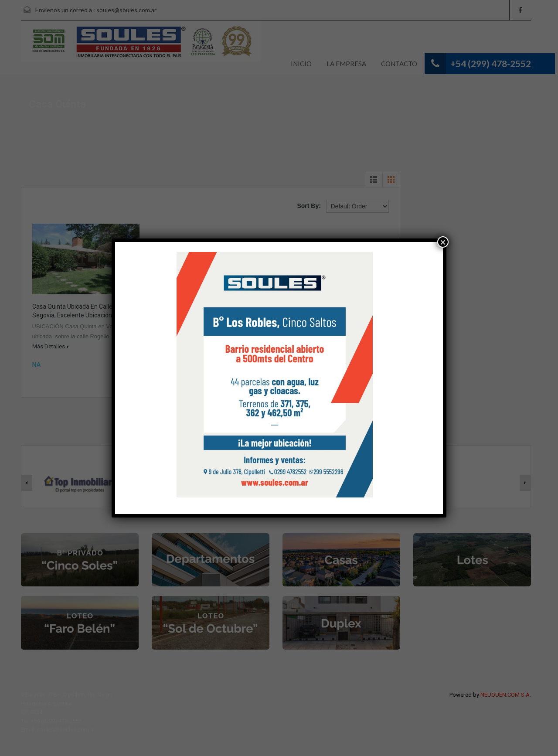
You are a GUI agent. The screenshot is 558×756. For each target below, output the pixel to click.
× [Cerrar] (443, 242)
